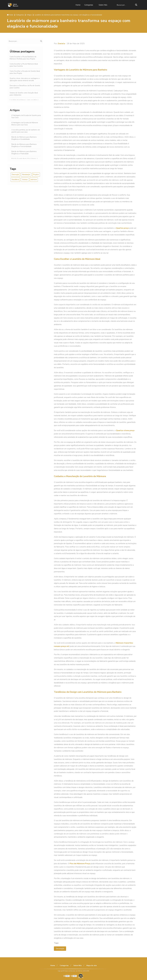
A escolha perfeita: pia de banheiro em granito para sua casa (26, 131)
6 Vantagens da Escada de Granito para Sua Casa (26, 116)
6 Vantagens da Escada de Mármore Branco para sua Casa (25, 124)
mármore (34, 180)
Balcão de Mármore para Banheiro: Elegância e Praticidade (24, 153)
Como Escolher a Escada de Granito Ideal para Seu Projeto (25, 72)
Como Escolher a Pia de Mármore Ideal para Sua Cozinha (24, 65)
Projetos (36, 175)
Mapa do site (91, 966)
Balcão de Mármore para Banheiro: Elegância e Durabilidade (24, 138)
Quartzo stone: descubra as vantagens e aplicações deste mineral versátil (25, 79)
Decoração (15, 175)
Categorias (89, 5)
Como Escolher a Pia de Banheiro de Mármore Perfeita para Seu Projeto (23, 58)
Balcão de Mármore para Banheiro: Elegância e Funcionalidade (24, 145)
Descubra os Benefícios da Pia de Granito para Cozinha (25, 87)
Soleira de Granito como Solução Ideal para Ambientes (24, 94)
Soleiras (25, 180)
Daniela (61, 44)
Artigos (15, 110)
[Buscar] (136, 5)
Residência (15, 180)
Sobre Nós (103, 5)
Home (78, 5)
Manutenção (26, 175)
